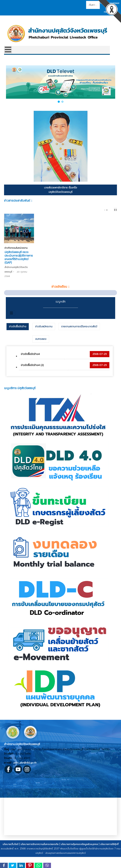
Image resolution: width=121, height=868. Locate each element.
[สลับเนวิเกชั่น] (11, 326)
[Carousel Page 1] (105, 210)
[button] (59, 102)
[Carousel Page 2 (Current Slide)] (107, 210)
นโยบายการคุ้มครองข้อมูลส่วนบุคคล (79, 857)
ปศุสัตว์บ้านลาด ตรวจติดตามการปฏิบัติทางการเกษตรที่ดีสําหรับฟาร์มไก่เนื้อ (30, 278)
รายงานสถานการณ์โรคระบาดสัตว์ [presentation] (79, 339)
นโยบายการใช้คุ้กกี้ (109, 857)
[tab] (18, 339)
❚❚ (115, 210)
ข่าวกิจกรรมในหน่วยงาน (16, 272)
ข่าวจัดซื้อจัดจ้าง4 (30, 367)
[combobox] (93, 5)
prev (110, 210)
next (113, 210)
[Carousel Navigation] (111, 210)
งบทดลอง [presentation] (41, 351)
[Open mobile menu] (8, 50)
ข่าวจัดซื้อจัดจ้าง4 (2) (32, 378)
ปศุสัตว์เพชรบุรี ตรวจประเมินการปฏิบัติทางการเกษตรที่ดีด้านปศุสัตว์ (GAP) (89, 278)
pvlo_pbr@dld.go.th (25, 775)
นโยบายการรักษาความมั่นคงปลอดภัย (40, 857)
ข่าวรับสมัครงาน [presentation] (44, 339)
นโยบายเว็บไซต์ (10, 857)
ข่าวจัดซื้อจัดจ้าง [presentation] (18, 339)
